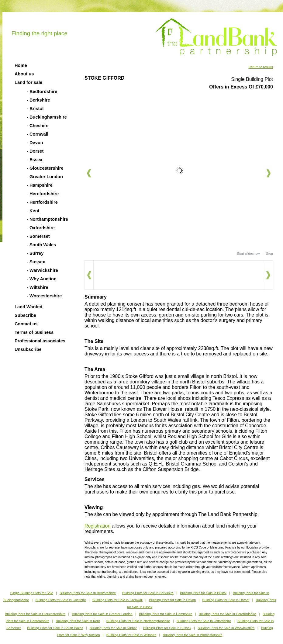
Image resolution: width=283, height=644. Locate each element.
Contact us (26, 324)
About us (24, 74)
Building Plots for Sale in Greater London (102, 614)
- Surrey (35, 253)
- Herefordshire (43, 194)
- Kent (33, 211)
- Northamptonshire (47, 219)
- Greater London (45, 177)
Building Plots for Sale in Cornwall (117, 600)
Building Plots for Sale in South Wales (55, 628)
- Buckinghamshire (47, 117)
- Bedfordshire (42, 92)
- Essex (35, 160)
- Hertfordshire (42, 202)
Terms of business (34, 332)
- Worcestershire (44, 296)
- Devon (35, 143)
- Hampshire (40, 185)
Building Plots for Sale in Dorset (226, 600)
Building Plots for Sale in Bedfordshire (88, 593)
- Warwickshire (42, 270)
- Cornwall (38, 134)
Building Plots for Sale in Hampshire (166, 614)
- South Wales (41, 245)
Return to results (261, 67)
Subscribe (25, 315)
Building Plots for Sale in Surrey (113, 628)
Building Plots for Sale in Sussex (167, 628)
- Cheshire (38, 126)
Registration (97, 526)
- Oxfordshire (41, 228)
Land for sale (28, 82)
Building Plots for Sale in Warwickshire (226, 628)
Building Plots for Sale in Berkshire (148, 593)
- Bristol (35, 109)
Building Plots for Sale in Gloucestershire (35, 614)
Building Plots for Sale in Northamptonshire (138, 621)
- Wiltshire (38, 287)
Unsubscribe (28, 349)
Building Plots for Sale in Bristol (203, 593)
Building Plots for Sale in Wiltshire (131, 635)
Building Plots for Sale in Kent (78, 621)
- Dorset (35, 151)
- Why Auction (42, 279)
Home (21, 65)
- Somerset (38, 236)
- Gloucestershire (45, 168)
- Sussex (36, 262)
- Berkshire (38, 100)
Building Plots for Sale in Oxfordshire (204, 621)
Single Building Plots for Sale (32, 593)
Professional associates (40, 341)
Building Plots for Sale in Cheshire (60, 600)
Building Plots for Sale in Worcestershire (193, 635)
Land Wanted (28, 307)
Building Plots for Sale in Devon (172, 600)
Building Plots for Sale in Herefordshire (228, 614)
